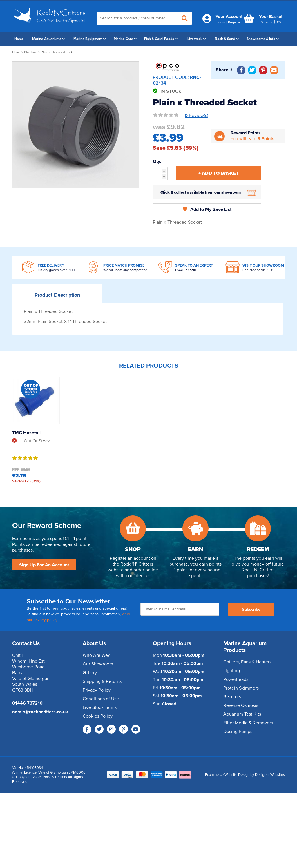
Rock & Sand (227, 39)
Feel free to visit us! (258, 270)
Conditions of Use (101, 699)
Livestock (197, 39)
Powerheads (236, 679)
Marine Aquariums (49, 39)
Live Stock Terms (100, 707)
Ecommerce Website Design (227, 775)
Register (234, 22)
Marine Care (125, 39)
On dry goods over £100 (56, 270)
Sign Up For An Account (44, 565)
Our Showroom (98, 664)
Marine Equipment (90, 39)
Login (221, 22)
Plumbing (31, 52)
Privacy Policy (97, 690)
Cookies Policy (98, 716)
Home (19, 39)
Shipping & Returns (102, 681)
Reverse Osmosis (241, 705)
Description (57, 295)
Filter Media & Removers (248, 723)
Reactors (232, 697)
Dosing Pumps (238, 732)
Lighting (232, 671)
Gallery (90, 673)
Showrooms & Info (263, 39)
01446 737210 (186, 270)
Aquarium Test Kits (242, 714)
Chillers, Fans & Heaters (247, 662)
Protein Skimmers (241, 688)
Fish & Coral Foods (161, 39)
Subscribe (251, 609)
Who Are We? (96, 655)
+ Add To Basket (219, 173)
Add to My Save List (207, 209)
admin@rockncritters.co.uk (40, 712)
